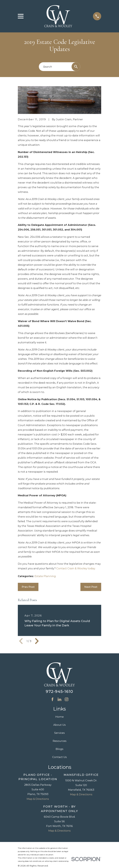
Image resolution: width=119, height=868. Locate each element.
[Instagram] (67, 699)
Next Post (91, 587)
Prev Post (28, 587)
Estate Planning (45, 576)
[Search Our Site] (76, 67)
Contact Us (59, 757)
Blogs (59, 749)
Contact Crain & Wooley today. (76, 568)
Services (59, 733)
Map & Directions (38, 799)
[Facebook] (52, 699)
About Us (59, 725)
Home (59, 717)
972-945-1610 (59, 691)
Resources (60, 741)
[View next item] (37, 641)
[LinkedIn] (59, 699)
